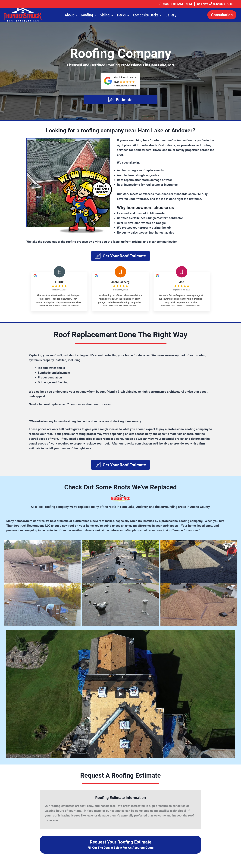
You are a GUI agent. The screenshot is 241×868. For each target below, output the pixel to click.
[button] (121, 100)
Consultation (222, 15)
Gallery (171, 15)
